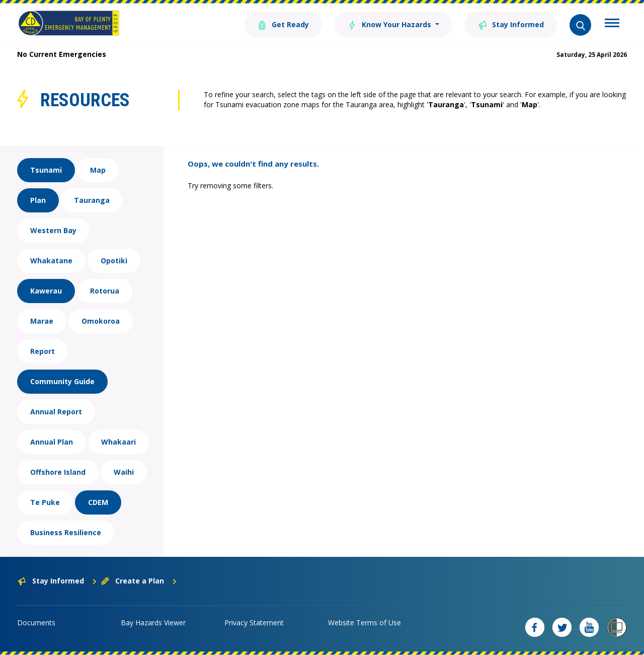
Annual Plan (52, 442)
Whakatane (51, 261)
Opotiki (114, 261)
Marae (42, 321)
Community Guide (62, 381)
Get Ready (283, 24)
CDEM (98, 502)
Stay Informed (511, 24)
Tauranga (92, 200)
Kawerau (46, 291)
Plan (38, 200)
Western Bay (53, 230)
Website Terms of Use (365, 623)
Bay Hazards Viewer (153, 623)
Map (98, 170)
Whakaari (118, 442)
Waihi (124, 472)
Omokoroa (101, 321)
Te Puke (45, 502)
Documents (36, 623)
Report (43, 351)
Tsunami (46, 170)
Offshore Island (58, 472)
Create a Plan (139, 581)
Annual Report (56, 412)
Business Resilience (66, 532)
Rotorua (105, 291)
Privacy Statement (254, 623)
